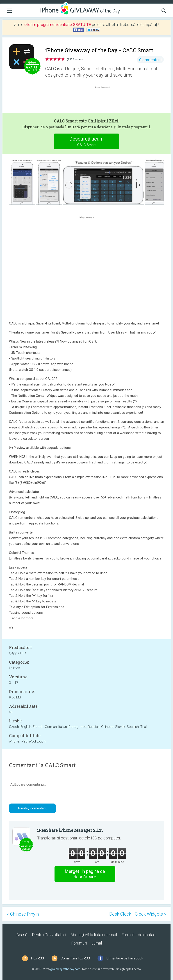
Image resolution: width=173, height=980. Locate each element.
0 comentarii (150, 60)
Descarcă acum (87, 142)
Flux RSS (38, 958)
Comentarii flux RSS (75, 958)
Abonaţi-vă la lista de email (94, 935)
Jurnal (97, 943)
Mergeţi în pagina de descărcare (85, 874)
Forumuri (79, 943)
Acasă (22, 935)
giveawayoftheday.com (65, 969)
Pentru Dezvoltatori (49, 935)
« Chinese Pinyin (23, 914)
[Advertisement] (105, 100)
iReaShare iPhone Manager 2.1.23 (70, 830)
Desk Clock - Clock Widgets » (138, 914)
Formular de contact (139, 935)
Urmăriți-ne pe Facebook (125, 958)
